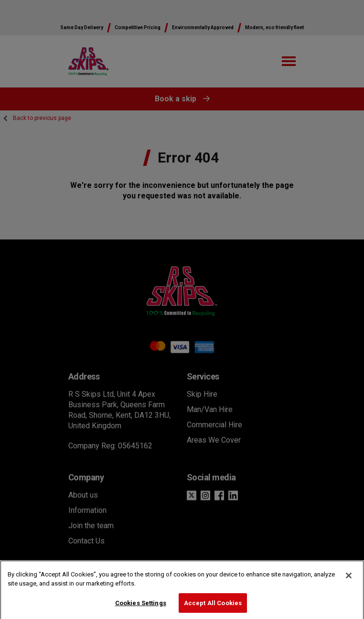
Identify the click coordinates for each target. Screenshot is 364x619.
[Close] (349, 579)
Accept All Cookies (213, 606)
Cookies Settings (141, 606)
